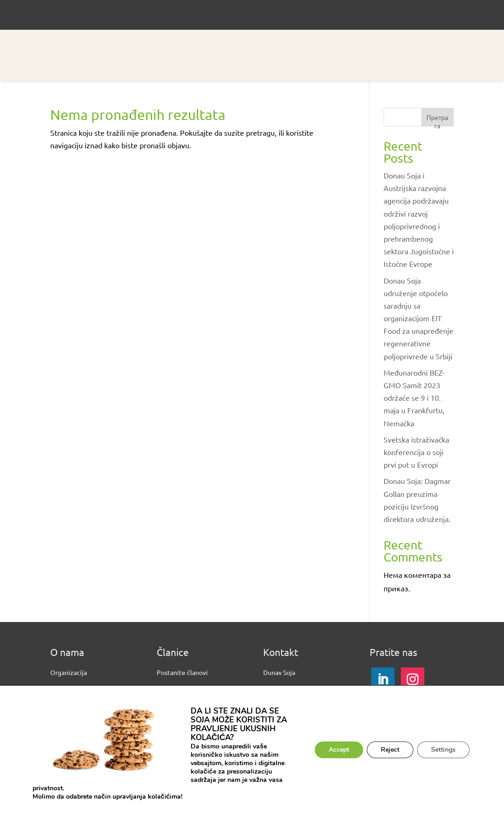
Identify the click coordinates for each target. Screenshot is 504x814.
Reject (390, 750)
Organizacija (69, 672)
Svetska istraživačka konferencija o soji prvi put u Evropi (416, 452)
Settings (443, 750)
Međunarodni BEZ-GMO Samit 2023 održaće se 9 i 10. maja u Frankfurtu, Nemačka (414, 398)
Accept (339, 750)
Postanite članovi (182, 672)
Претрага (437, 120)
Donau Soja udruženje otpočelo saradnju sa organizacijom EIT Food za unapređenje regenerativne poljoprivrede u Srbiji (418, 318)
